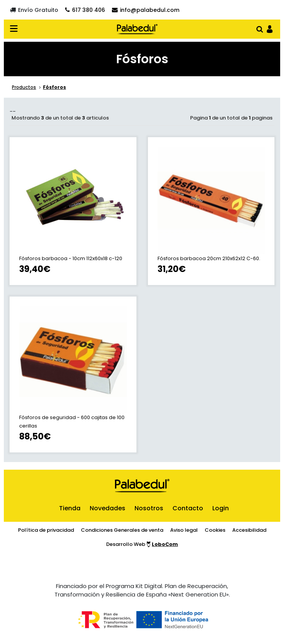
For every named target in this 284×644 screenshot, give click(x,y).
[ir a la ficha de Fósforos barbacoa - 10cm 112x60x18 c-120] (73, 211)
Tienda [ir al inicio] (70, 508)
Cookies (215, 530)
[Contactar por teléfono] (85, 10)
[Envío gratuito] (34, 10)
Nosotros (149, 508)
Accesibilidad (249, 530)
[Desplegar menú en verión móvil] (16, 29)
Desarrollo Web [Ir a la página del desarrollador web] (142, 544)
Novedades (108, 508)
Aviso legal (184, 530)
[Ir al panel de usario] (270, 29)
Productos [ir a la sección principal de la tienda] (24, 87)
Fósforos (54, 87)
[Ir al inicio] (137, 29)
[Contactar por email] (146, 10)
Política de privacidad (46, 530)
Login (221, 508)
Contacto (188, 508)
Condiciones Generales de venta (122, 530)
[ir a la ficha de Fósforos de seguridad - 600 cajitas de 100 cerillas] (73, 375)
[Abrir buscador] (260, 29)
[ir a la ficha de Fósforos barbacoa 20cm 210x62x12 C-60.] (211, 211)
